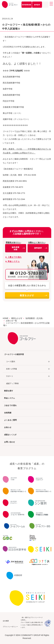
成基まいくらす (10, 435)
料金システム (10, 398)
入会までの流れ (10, 405)
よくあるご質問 (10, 420)
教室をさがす (33, 295)
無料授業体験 (27, 5)
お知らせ (8, 427)
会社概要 (6, 621)
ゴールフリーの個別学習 (14, 354)
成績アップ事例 (12, 383)
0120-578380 (30, 273)
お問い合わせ (10, 442)
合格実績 (8, 413)
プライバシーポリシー (10, 627)
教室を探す (9, 391)
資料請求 (37, 5)
